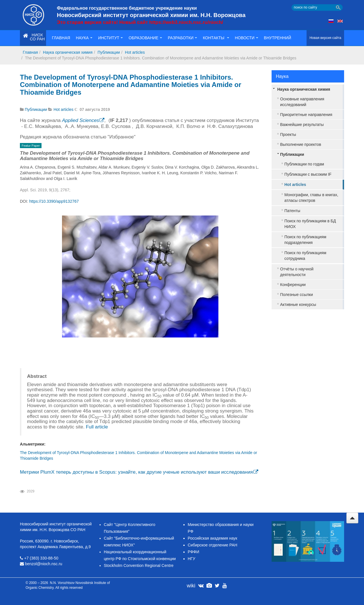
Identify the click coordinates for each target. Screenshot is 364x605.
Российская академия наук (212, 538)
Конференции (293, 285)
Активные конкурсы (298, 304)
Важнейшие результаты (302, 125)
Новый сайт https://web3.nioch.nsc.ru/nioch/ (171, 22)
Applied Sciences (80, 120)
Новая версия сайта (325, 38)
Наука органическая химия (68, 52)
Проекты (288, 134)
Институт (110, 38)
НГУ (192, 559)
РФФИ (194, 552)
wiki (191, 586)
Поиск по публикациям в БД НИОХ (310, 224)
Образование (145, 38)
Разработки (182, 38)
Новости (247, 38)
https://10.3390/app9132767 (54, 201)
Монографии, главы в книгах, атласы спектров (311, 198)
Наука (84, 38)
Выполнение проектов (301, 144)
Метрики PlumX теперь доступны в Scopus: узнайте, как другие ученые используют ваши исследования (136, 472)
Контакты (216, 38)
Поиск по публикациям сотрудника (305, 256)
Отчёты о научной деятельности (297, 272)
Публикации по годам (304, 164)
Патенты (292, 211)
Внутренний (278, 38)
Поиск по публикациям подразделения (305, 240)
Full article (97, 427)
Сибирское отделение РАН (212, 545)
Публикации (109, 52)
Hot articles (135, 52)
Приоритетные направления (306, 115)
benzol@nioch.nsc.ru (44, 564)
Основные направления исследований (302, 102)
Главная (61, 38)
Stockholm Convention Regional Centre (139, 565)
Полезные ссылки (296, 295)
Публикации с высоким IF (308, 174)
